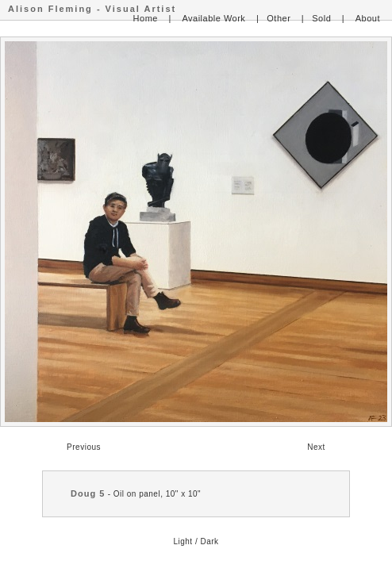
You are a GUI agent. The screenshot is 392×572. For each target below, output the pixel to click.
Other (279, 18)
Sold (321, 18)
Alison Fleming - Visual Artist (92, 9)
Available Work (213, 18)
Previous (84, 447)
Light (183, 541)
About (368, 18)
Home (146, 18)
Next (316, 447)
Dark (209, 541)
